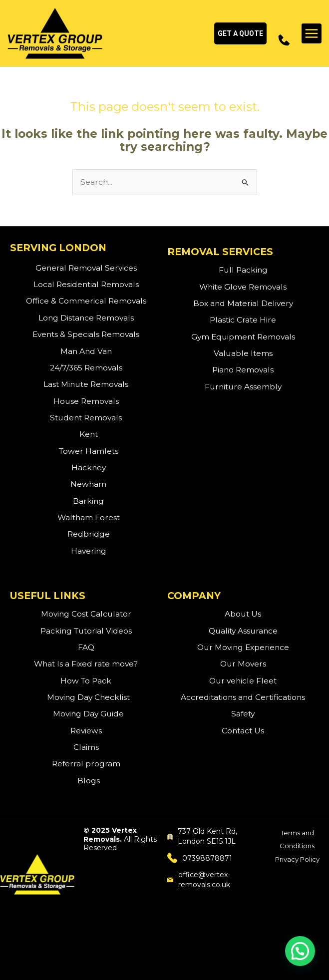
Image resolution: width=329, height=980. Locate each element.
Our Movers (243, 664)
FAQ (86, 647)
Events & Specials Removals (86, 335)
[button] (240, 33)
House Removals (86, 401)
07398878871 (200, 858)
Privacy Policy (297, 859)
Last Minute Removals (86, 385)
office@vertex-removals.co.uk (199, 880)
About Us (243, 614)
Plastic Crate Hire (243, 320)
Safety (243, 714)
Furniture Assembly (243, 387)
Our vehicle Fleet (243, 681)
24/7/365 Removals (86, 368)
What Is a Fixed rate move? (86, 664)
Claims (86, 747)
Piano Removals (243, 370)
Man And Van (86, 351)
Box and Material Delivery (243, 303)
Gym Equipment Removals (243, 337)
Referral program (86, 764)
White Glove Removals (243, 287)
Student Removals (86, 418)
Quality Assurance (243, 631)
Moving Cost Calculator (86, 614)
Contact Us (243, 731)
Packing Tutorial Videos (86, 631)
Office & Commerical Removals (86, 301)
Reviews (86, 731)
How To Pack (86, 681)
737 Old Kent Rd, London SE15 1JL (202, 836)
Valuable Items (243, 353)
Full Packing (243, 270)
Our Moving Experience (243, 647)
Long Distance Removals (86, 318)
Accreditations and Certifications (243, 697)
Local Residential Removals (86, 285)
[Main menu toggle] (312, 33)
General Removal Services (86, 268)
